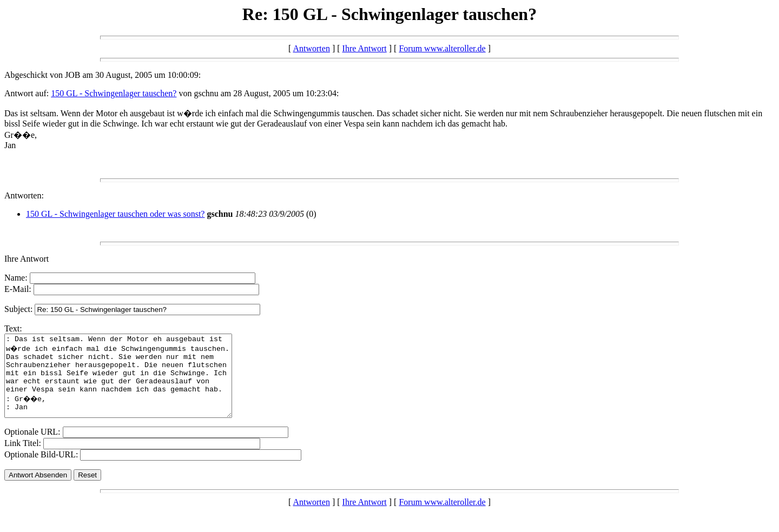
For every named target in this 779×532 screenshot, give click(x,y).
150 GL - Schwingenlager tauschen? (114, 93)
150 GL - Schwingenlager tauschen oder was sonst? (115, 214)
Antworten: (24, 195)
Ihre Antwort (365, 48)
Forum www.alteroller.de (442, 48)
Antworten (311, 48)
